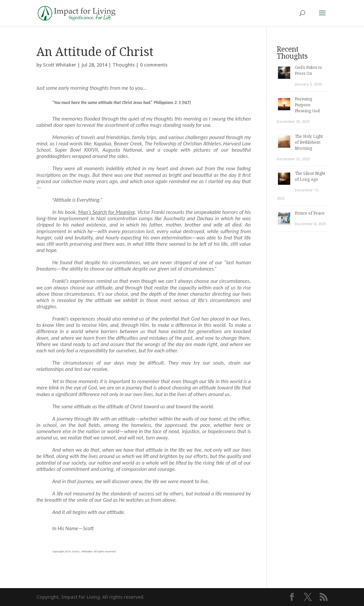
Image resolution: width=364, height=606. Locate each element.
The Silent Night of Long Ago (310, 176)
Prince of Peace (310, 213)
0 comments (154, 65)
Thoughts (124, 65)
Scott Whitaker (60, 65)
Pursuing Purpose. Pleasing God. (308, 105)
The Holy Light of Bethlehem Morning (309, 142)
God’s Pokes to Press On (308, 70)
